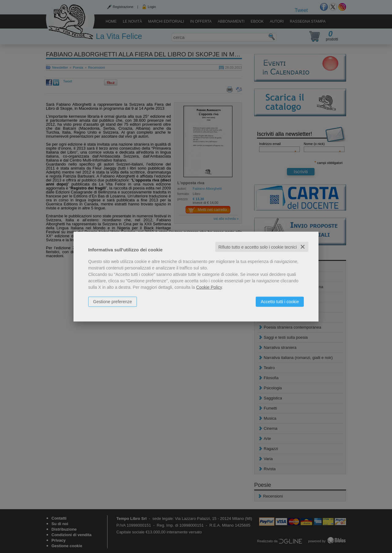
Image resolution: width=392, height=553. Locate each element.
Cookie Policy (209, 287)
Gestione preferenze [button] (113, 301)
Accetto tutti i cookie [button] (280, 301)
